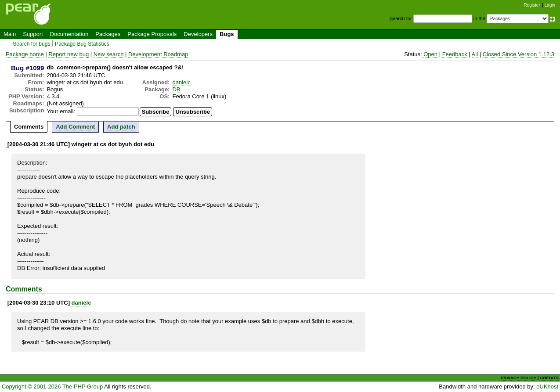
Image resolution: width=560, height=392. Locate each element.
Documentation (69, 34)
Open (430, 54)
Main (10, 34)
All (475, 54)
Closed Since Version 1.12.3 (518, 54)
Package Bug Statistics (82, 44)
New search (109, 54)
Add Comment (75, 127)
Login (550, 5)
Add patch (121, 127)
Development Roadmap (158, 54)
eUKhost (547, 387)
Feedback (455, 54)
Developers (198, 34)
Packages (108, 34)
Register (532, 5)
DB (176, 89)
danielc (181, 82)
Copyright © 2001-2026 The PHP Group (52, 387)
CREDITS (549, 378)
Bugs (227, 34)
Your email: (61, 111)
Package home (25, 54)
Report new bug (69, 54)
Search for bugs (31, 44)
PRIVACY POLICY (518, 378)
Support (33, 34)
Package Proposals (152, 34)
